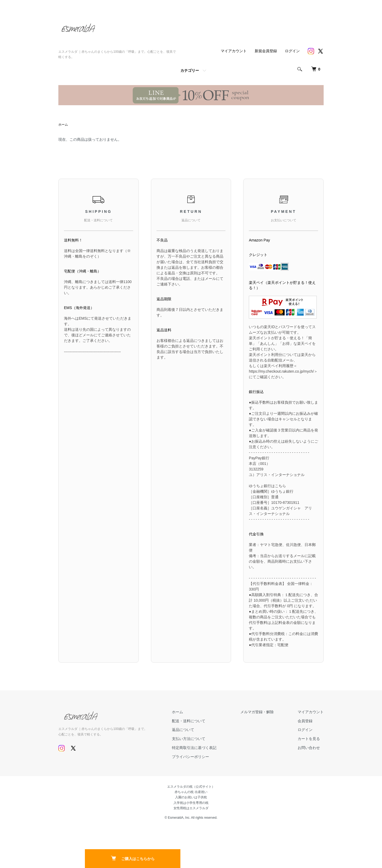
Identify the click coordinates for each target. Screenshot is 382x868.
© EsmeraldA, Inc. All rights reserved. (191, 818)
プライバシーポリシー (190, 757)
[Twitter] (320, 51)
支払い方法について (189, 739)
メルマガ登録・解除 (257, 712)
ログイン (292, 51)
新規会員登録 (266, 51)
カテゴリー (190, 71)
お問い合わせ (309, 748)
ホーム (63, 125)
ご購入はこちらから (133, 858)
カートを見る (309, 739)
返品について (183, 730)
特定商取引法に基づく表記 (194, 748)
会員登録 (305, 721)
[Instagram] (311, 51)
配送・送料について (189, 721)
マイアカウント (234, 51)
